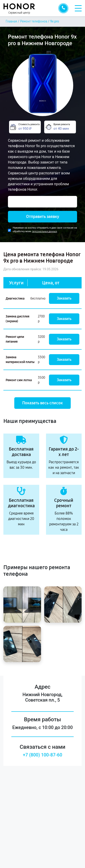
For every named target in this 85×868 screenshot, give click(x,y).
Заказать (64, 298)
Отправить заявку (43, 217)
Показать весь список (42, 403)
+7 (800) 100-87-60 (43, 755)
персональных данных (44, 231)
